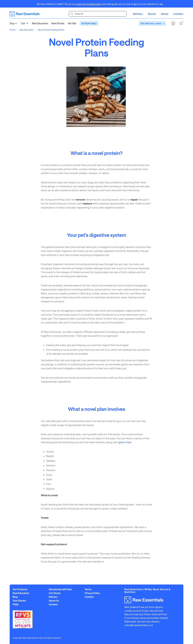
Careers (53, 604)
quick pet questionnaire (89, 4)
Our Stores (55, 593)
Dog (12, 23)
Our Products (20, 589)
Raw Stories (58, 23)
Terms (88, 589)
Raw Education (40, 23)
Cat (23, 23)
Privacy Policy (92, 593)
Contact (178, 14)
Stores (152, 14)
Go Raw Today (89, 23)
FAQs (16, 604)
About (165, 14)
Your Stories (19, 601)
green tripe (125, 442)
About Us (54, 601)
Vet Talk (72, 23)
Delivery (138, 14)
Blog (15, 597)
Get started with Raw (60, 589)
